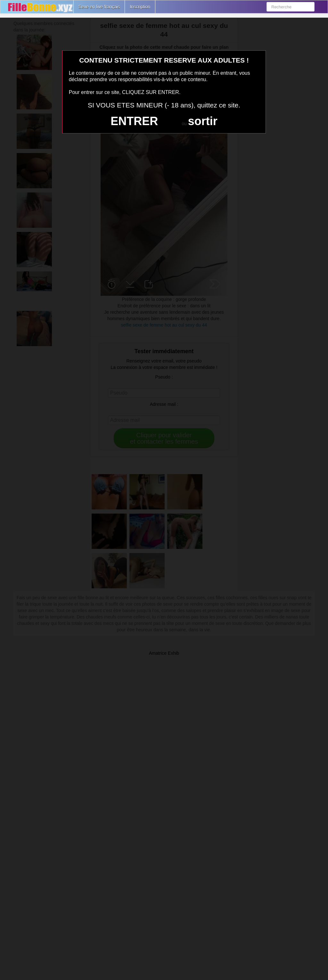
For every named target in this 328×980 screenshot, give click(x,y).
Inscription (140, 7)
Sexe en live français (99, 7)
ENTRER (134, 121)
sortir (203, 121)
